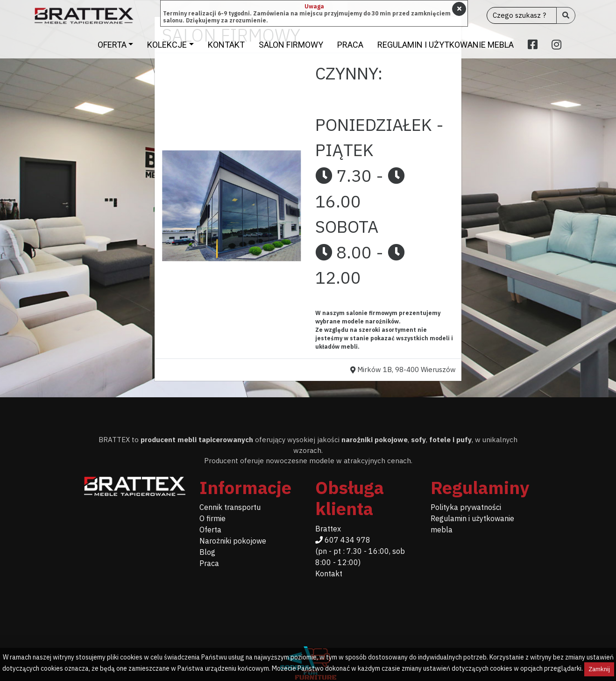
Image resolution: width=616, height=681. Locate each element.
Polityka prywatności (466, 507)
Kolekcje (167, 45)
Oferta (112, 45)
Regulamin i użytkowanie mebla (446, 45)
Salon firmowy (291, 45)
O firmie (212, 518)
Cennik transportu (230, 507)
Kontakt (226, 45)
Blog (207, 552)
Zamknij (599, 669)
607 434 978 (343, 540)
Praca (350, 45)
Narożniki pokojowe (233, 541)
